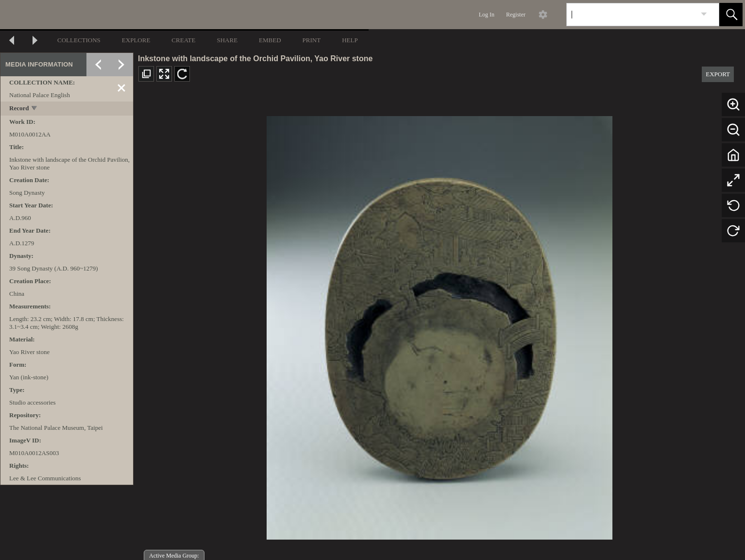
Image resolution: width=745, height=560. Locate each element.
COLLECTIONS (79, 40)
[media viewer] (439, 325)
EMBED (270, 40)
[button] (731, 15)
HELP (350, 40)
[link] (704, 14)
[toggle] (35, 109)
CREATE (183, 40)
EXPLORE (136, 40)
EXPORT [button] (718, 74)
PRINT (312, 40)
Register (516, 15)
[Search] (631, 15)
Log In (487, 15)
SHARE (227, 40)
